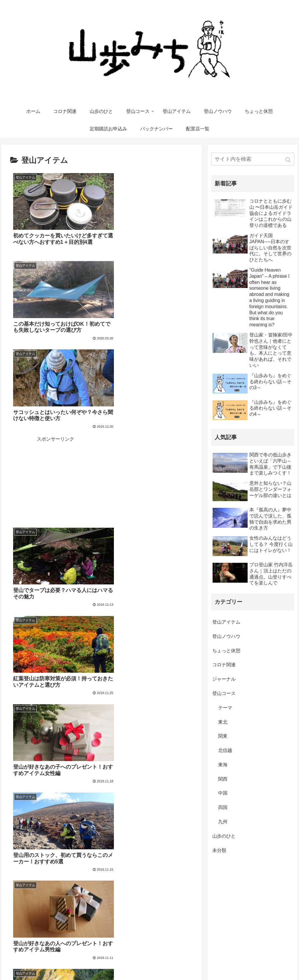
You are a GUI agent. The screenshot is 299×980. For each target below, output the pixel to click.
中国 (223, 793)
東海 (223, 765)
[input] (253, 159)
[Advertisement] (148, 301)
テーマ (225, 708)
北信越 (225, 750)
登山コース (224, 693)
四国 (223, 807)
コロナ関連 (224, 665)
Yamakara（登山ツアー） (270, 964)
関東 (223, 736)
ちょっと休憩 (226, 651)
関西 (223, 779)
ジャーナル (224, 679)
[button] (289, 160)
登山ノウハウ (226, 636)
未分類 (219, 850)
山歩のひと (224, 836)
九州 (223, 822)
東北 (223, 722)
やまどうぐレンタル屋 (220, 964)
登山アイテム (226, 622)
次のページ (102, 777)
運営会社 (185, 964)
